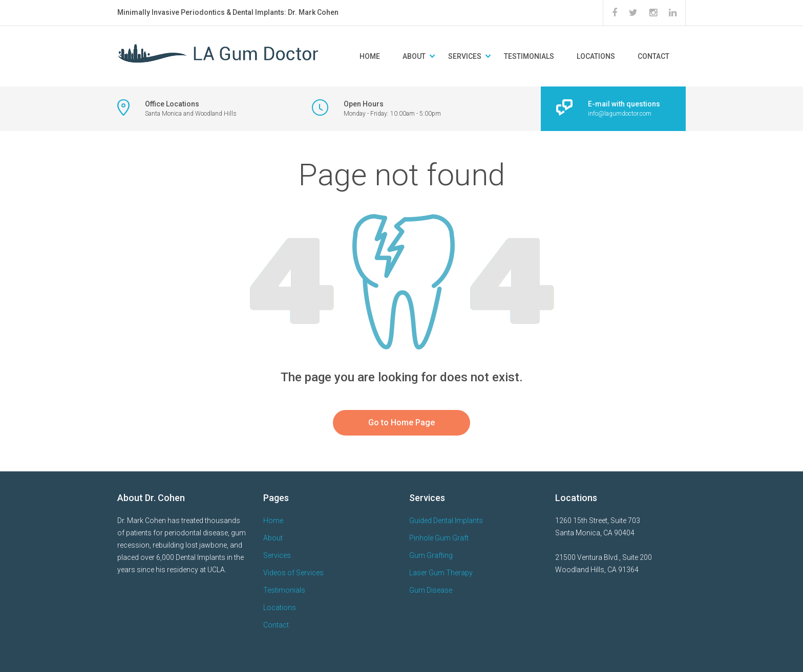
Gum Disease (431, 590)
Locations (596, 56)
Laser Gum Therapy (441, 573)
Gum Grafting (431, 555)
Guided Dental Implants (446, 521)
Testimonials (529, 56)
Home (370, 56)
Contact (653, 56)
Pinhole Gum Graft (439, 538)
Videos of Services (293, 573)
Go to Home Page (401, 422)
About (414, 56)
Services (465, 56)
